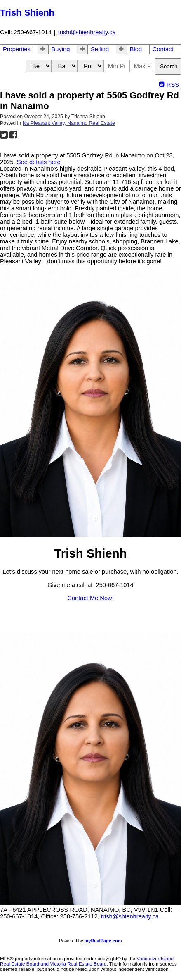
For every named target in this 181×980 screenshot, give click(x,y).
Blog (136, 49)
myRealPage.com (103, 941)
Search (169, 66)
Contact (163, 49)
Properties (17, 49)
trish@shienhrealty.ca (87, 32)
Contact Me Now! (90, 598)
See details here (39, 162)
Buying (61, 49)
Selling (100, 49)
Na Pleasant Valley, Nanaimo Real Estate (69, 123)
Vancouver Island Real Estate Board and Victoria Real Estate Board (87, 961)
